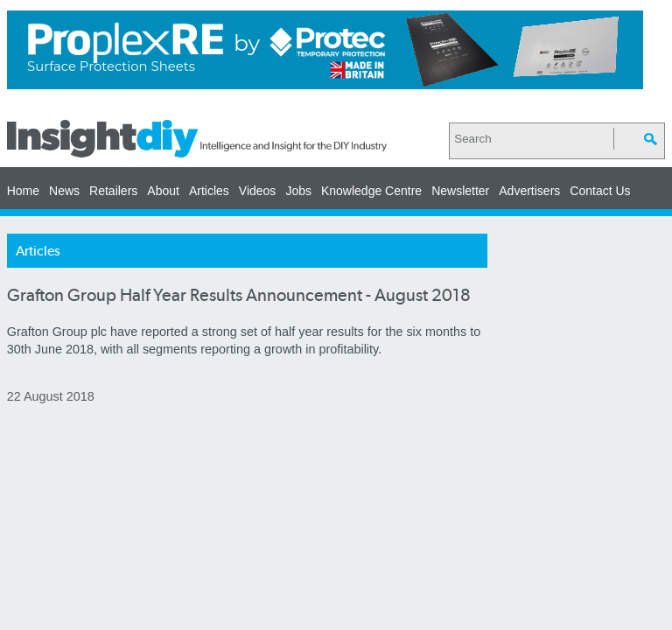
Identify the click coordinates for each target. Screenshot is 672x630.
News (64, 191)
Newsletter (460, 191)
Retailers (113, 191)
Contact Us (600, 191)
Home (23, 191)
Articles (209, 191)
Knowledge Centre (371, 191)
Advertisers (529, 191)
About (163, 191)
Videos (258, 191)
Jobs (298, 191)
